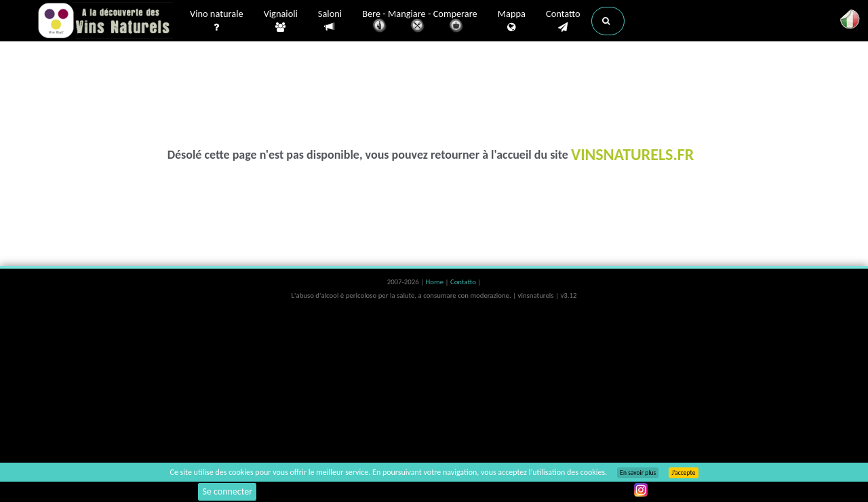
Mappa (512, 21)
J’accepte (683, 473)
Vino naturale (217, 21)
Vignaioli (281, 21)
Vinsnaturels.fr (105, 22)
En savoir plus (638, 473)
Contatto (563, 21)
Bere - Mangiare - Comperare (420, 22)
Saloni (330, 21)
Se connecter (227, 491)
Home (436, 282)
